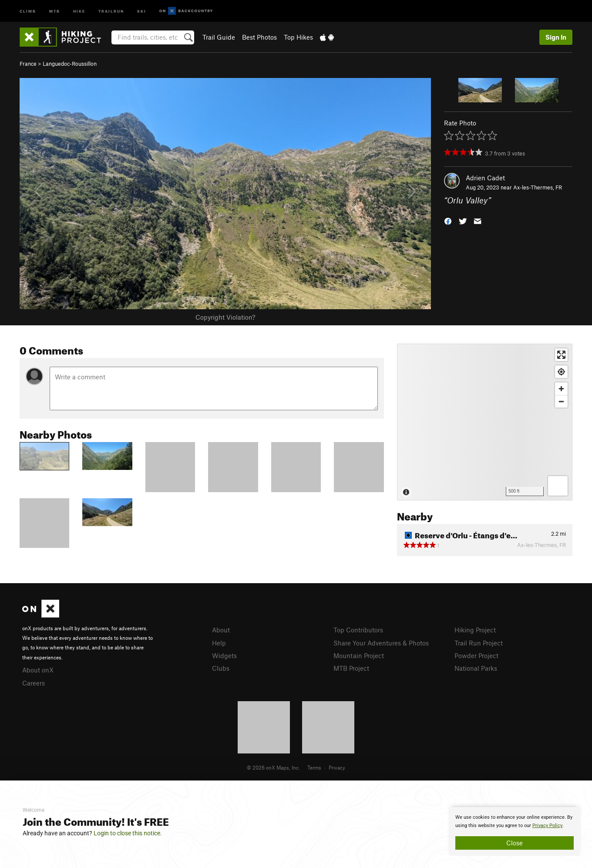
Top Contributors (358, 630)
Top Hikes (298, 37)
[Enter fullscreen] (561, 355)
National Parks (476, 668)
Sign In (556, 37)
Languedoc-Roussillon (70, 64)
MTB (55, 11)
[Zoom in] (561, 389)
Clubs (221, 668)
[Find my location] (561, 372)
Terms (314, 767)
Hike (79, 11)
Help (219, 643)
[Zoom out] (561, 401)
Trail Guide (219, 37)
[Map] (485, 422)
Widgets (224, 655)
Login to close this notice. (128, 833)
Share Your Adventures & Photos (381, 643)
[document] (515, 831)
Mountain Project (359, 655)
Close (515, 843)
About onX (38, 670)
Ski (142, 11)
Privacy (337, 767)
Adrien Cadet (485, 178)
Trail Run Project (479, 643)
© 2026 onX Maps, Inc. (273, 767)
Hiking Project (475, 630)
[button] (448, 221)
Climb (28, 11)
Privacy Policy (547, 826)
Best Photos (259, 37)
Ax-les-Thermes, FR (538, 187)
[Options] (558, 486)
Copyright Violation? (225, 317)
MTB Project (351, 668)
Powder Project (476, 655)
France (28, 64)
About (221, 630)
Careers (34, 683)
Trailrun (111, 11)
